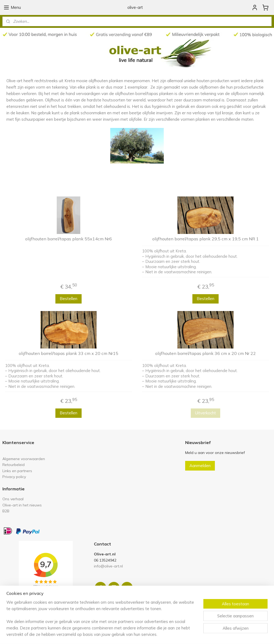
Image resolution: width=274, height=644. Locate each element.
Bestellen (68, 299)
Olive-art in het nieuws (22, 505)
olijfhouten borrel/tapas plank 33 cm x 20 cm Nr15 (68, 353)
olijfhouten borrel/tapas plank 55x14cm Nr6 (68, 239)
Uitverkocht (205, 413)
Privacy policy (14, 477)
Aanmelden (200, 466)
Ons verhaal (13, 499)
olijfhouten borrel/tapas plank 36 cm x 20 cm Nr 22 (205, 353)
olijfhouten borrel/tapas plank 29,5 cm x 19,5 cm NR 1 (205, 239)
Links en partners (17, 471)
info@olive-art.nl (108, 566)
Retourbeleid (14, 465)
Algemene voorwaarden (24, 459)
